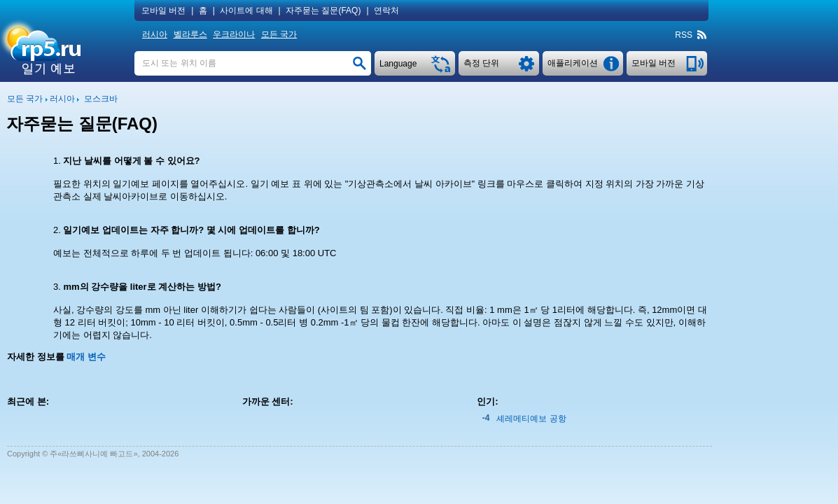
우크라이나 (234, 34)
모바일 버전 (163, 10)
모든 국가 (279, 34)
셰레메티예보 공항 (531, 419)
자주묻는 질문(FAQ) (323, 10)
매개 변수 (86, 357)
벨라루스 (190, 34)
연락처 (386, 10)
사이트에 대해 (246, 10)
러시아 (155, 34)
